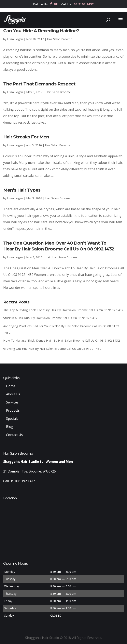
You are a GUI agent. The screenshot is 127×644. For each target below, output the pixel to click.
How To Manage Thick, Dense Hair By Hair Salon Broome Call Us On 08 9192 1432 (62, 340)
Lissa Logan (15, 39)
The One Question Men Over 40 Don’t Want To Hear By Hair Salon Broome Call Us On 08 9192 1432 (59, 246)
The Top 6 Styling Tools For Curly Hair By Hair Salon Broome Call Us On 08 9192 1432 (63, 310)
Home (11, 386)
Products (13, 410)
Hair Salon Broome (60, 39)
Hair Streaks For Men (26, 137)
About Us (13, 394)
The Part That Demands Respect (39, 84)
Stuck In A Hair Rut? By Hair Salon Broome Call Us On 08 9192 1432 (50, 318)
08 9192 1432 (84, 4)
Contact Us (14, 435)
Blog (10, 427)
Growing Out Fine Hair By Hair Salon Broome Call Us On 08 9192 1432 (52, 348)
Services (12, 402)
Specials (12, 419)
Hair (48, 257)
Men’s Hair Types (22, 190)
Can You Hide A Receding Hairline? (41, 31)
